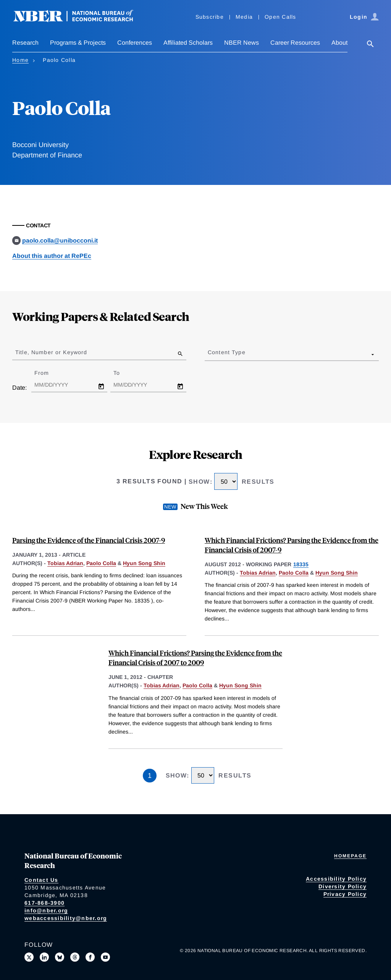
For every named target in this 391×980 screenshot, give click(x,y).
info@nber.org (46, 910)
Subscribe (210, 17)
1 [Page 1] (150, 776)
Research (25, 43)
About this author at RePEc (52, 256)
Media (244, 17)
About (339, 43)
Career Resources (295, 43)
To (123, 373)
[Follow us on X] (29, 957)
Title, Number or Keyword (51, 352)
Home (20, 60)
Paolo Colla (101, 563)
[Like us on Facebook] (90, 957)
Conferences (135, 43)
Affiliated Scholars (188, 43)
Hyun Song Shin (144, 563)
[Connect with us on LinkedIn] (44, 957)
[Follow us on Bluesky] (60, 957)
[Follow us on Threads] (75, 957)
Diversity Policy (343, 886)
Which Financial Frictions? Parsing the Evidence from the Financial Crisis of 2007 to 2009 (195, 658)
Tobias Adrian (65, 563)
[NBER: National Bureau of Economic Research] (79, 20)
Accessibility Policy (336, 879)
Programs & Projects (78, 43)
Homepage (350, 856)
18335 (301, 564)
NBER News (242, 43)
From (48, 373)
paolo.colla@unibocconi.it (60, 241)
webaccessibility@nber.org (66, 918)
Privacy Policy (345, 894)
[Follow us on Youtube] (105, 957)
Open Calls (280, 17)
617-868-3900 (44, 903)
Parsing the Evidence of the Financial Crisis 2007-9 (89, 540)
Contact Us (41, 880)
